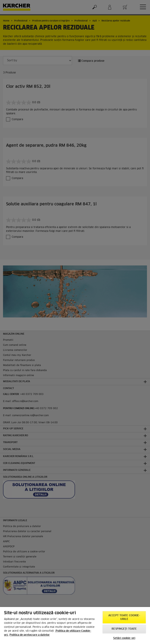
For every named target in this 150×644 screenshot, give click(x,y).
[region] (75, 625)
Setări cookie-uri (124, 638)
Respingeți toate (124, 629)
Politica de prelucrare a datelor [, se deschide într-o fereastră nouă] (30, 635)
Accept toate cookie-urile (124, 617)
